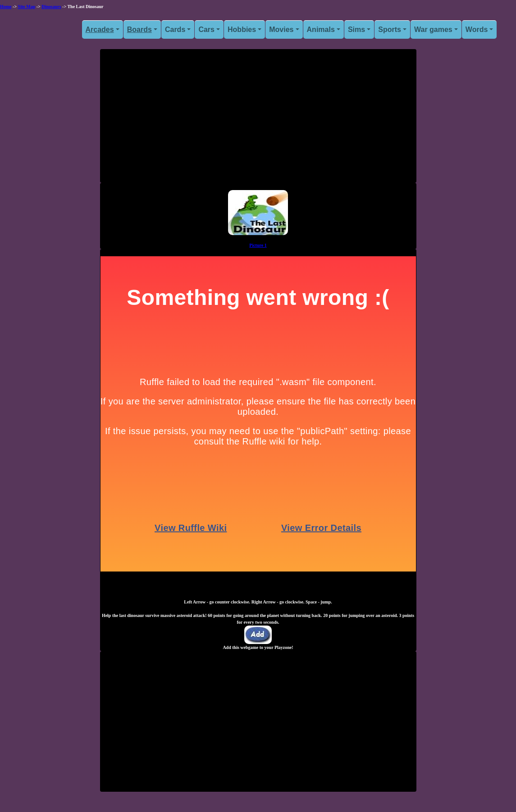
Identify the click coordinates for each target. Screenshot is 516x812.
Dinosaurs (51, 7)
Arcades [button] (100, 29)
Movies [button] (281, 29)
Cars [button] (206, 29)
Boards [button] (139, 29)
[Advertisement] (258, 119)
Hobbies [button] (242, 29)
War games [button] (433, 29)
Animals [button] (321, 29)
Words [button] (477, 29)
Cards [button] (175, 29)
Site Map (27, 7)
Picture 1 (258, 245)
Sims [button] (356, 29)
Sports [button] (390, 29)
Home (6, 7)
